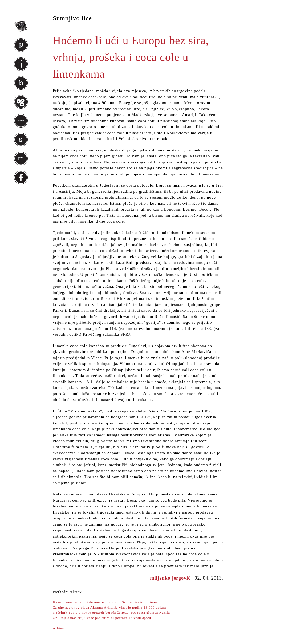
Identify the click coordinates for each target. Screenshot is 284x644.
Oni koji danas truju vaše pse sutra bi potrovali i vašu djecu (102, 618)
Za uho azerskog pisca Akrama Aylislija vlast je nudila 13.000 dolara (109, 607)
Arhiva (58, 628)
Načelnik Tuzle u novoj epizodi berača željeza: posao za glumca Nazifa (111, 612)
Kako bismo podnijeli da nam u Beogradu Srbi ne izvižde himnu (105, 602)
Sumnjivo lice (72, 18)
